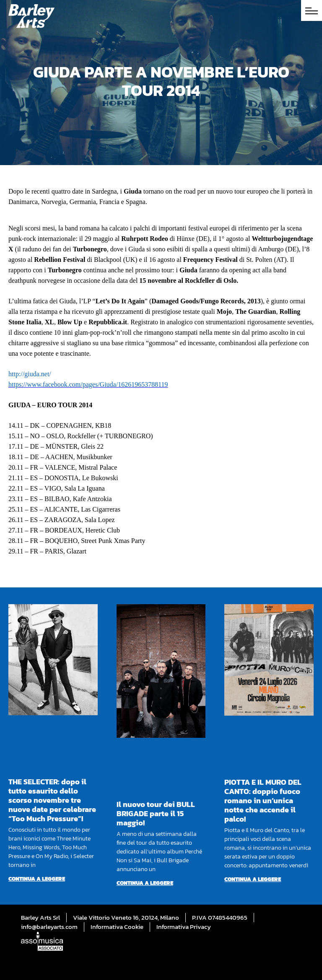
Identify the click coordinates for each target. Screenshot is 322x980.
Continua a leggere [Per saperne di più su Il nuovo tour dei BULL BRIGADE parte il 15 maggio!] (145, 883)
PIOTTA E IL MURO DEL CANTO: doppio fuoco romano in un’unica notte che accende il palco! (263, 800)
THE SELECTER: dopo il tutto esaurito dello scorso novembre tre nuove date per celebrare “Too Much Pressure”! (52, 800)
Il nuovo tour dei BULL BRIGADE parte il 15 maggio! (156, 813)
